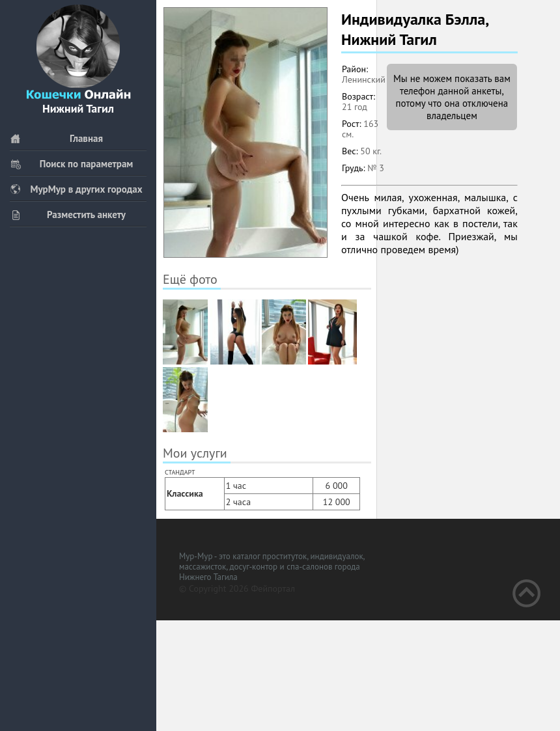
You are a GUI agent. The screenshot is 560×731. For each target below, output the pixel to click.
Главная (56, 138)
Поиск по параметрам (71, 164)
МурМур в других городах (76, 189)
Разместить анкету (68, 214)
